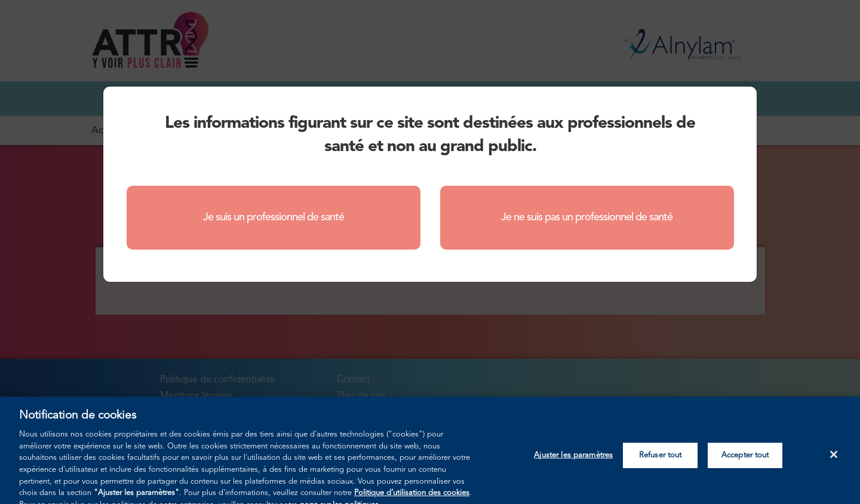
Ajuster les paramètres (573, 461)
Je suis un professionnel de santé (274, 217)
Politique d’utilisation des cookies (412, 499)
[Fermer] (834, 460)
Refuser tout (661, 461)
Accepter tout (745, 461)
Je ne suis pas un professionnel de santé (587, 217)
